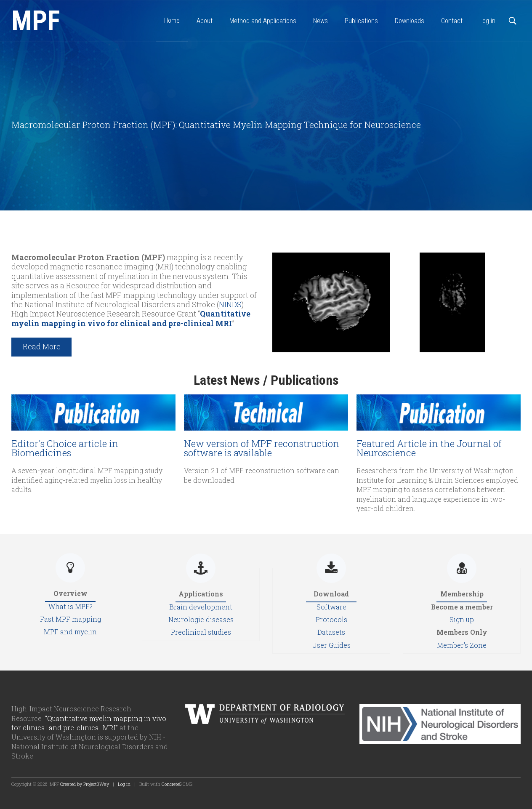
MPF (36, 21)
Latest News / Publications (266, 380)
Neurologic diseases (201, 619)
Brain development (201, 607)
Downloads (410, 21)
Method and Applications (263, 21)
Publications (361, 21)
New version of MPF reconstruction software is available (262, 448)
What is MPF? (70, 606)
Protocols (331, 619)
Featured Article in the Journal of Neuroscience (429, 448)
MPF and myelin (70, 632)
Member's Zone (462, 645)
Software (331, 607)
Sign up (462, 619)
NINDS (230, 304)
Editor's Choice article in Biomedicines (65, 448)
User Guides (331, 645)
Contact (452, 21)
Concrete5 (172, 784)
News (321, 21)
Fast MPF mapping (70, 619)
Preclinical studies (201, 632)
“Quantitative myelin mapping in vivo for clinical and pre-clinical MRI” (89, 723)
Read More (42, 346)
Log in (487, 21)
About (205, 21)
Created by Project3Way (85, 784)
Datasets (331, 632)
